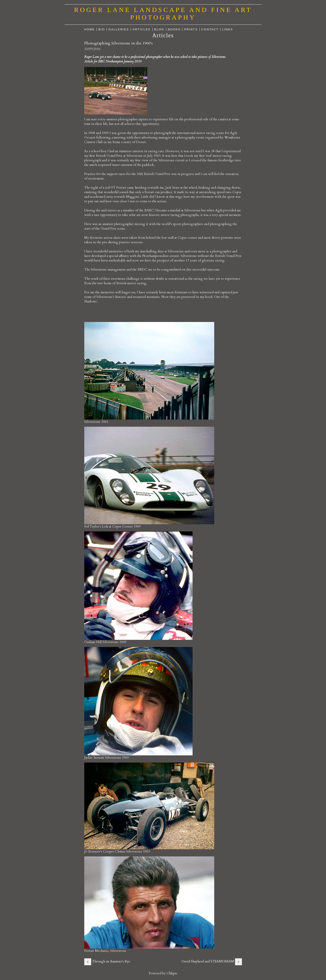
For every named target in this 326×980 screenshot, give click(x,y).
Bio (102, 29)
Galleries (119, 29)
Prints (191, 29)
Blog (159, 29)
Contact (210, 29)
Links (228, 29)
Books (174, 29)
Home (90, 29)
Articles (142, 29)
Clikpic (172, 973)
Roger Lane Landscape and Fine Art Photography (163, 14)
